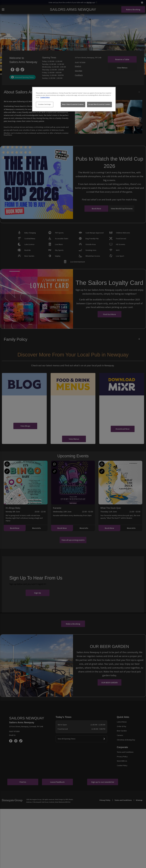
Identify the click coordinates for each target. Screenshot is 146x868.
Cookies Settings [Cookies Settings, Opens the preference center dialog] (45, 104)
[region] (74, 99)
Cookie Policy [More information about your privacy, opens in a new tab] (45, 97)
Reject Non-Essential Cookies (73, 104)
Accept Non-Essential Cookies (99, 104)
